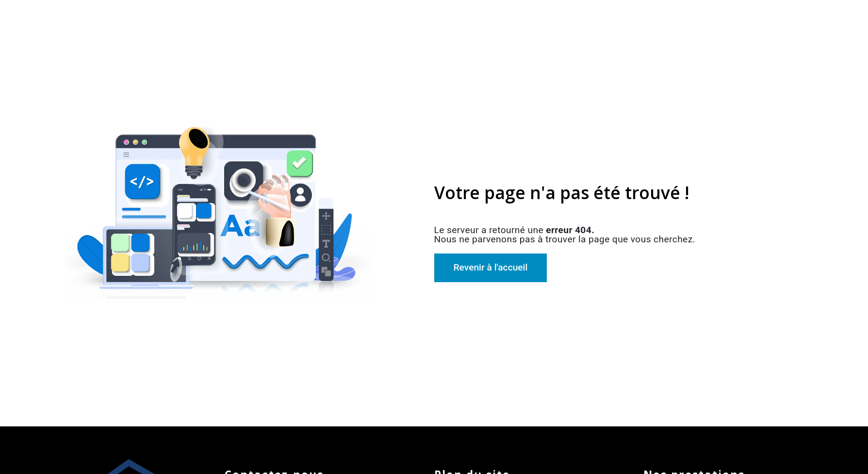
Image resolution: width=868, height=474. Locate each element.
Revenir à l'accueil (491, 267)
